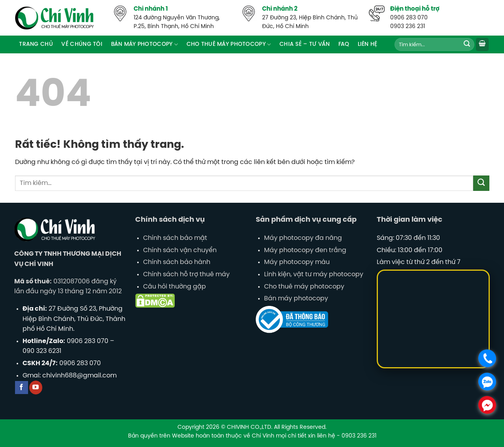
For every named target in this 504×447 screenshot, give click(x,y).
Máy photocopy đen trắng (305, 250)
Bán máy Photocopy (144, 44)
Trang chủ (36, 44)
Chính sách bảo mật (175, 238)
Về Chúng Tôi (82, 44)
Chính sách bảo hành (177, 262)
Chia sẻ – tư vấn (305, 44)
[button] (482, 44)
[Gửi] (467, 45)
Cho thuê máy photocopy (229, 44)
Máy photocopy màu (297, 262)
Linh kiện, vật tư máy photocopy (314, 274)
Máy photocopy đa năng (303, 238)
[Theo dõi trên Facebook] (22, 388)
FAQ (344, 44)
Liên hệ (368, 44)
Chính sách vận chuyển (180, 250)
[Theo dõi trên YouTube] (36, 388)
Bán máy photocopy (296, 299)
